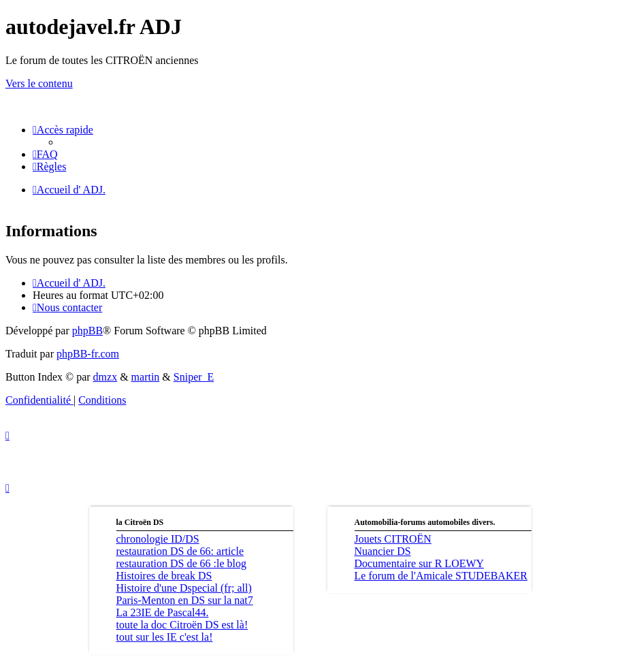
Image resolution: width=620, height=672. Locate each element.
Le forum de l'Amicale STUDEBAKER (441, 576)
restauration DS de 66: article (180, 551)
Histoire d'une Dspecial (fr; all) (184, 588)
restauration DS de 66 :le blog (182, 563)
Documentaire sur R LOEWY (420, 563)
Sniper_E (194, 377)
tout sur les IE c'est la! (165, 637)
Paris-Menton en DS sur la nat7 (185, 600)
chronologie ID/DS (158, 539)
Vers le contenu (39, 83)
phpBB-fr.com (88, 354)
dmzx (105, 377)
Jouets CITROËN (393, 539)
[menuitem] (45, 154)
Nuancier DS (383, 551)
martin (146, 377)
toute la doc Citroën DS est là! (182, 625)
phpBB (87, 331)
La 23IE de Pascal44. (163, 612)
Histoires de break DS (164, 576)
